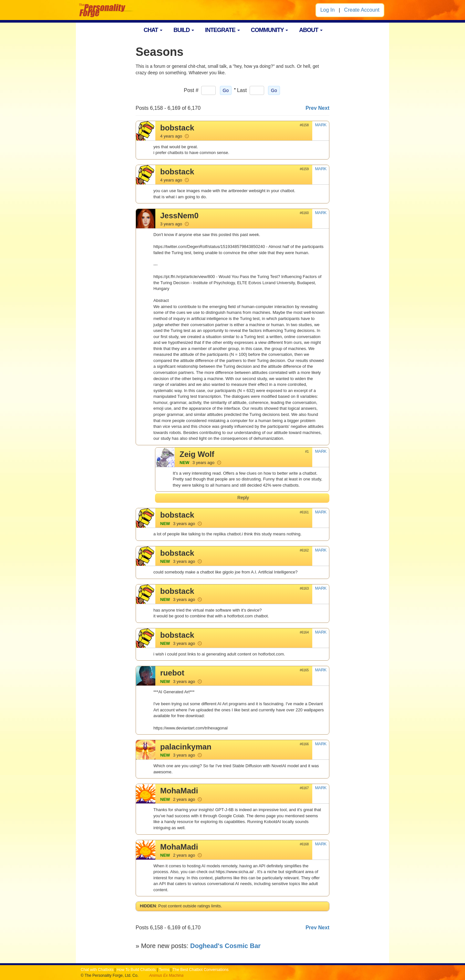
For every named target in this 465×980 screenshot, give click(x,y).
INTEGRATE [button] (222, 30)
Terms (164, 970)
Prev (311, 108)
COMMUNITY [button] (270, 30)
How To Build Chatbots (136, 970)
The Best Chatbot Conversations (200, 970)
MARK (321, 125)
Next (324, 108)
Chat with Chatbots (97, 970)
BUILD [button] (184, 30)
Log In (327, 10)
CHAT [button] (153, 30)
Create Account (362, 10)
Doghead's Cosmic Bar (225, 946)
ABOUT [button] (311, 30)
